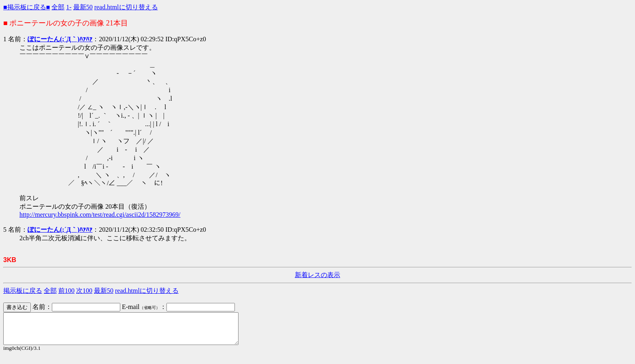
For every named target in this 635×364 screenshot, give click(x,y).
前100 (66, 291)
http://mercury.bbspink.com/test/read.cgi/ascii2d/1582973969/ (100, 215)
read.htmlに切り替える (126, 7)
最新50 (83, 7)
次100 (84, 291)
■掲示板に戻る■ (27, 7)
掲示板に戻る (23, 291)
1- (69, 7)
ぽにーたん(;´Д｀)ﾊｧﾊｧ (60, 39)
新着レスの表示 (317, 275)
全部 (58, 7)
